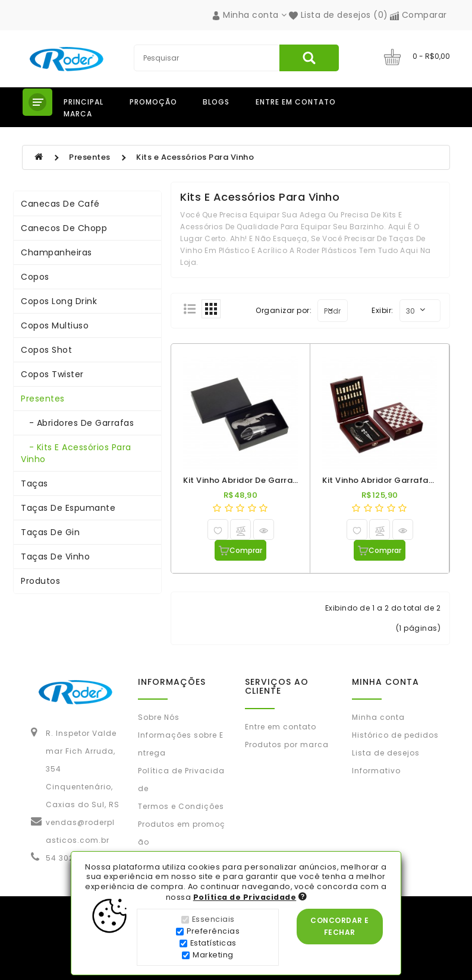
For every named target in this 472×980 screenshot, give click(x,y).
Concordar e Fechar (340, 926)
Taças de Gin (50, 532)
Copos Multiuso (55, 325)
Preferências (213, 931)
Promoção (153, 102)
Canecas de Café (60, 204)
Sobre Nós (159, 717)
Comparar (418, 15)
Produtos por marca (287, 745)
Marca (78, 114)
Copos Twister (52, 374)
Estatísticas (213, 943)
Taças (34, 483)
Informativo (376, 771)
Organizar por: (284, 310)
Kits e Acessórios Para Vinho (195, 157)
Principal (84, 102)
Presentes (90, 157)
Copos (35, 277)
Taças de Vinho (55, 557)
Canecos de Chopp (64, 228)
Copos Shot (46, 350)
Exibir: (383, 310)
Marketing (213, 955)
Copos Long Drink (59, 301)
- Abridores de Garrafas (77, 423)
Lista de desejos (386, 753)
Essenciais (213, 919)
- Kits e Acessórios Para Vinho (76, 453)
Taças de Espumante (68, 508)
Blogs (216, 102)
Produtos (40, 581)
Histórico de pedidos (395, 735)
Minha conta (378, 717)
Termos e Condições (181, 806)
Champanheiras (56, 252)
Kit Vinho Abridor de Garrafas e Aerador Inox (276, 480)
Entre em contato (296, 102)
